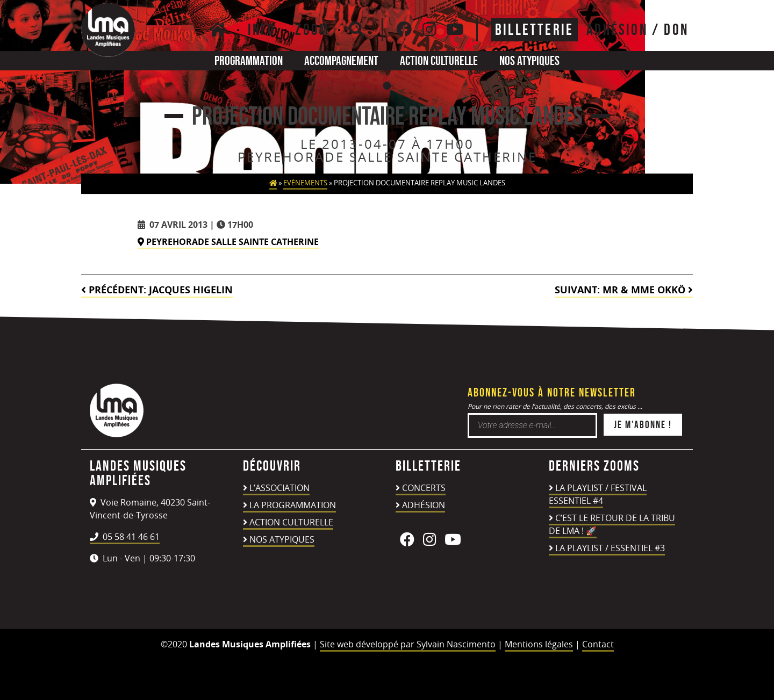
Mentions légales (539, 644)
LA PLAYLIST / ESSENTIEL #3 (610, 548)
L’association (279, 488)
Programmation (249, 60)
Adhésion (424, 505)
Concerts (424, 488)
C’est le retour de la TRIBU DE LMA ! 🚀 (612, 524)
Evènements (305, 183)
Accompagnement (341, 60)
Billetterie (534, 30)
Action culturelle (439, 60)
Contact (598, 644)
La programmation (293, 505)
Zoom (312, 30)
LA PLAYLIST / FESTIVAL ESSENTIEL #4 (598, 494)
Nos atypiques (529, 60)
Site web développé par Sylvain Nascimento (408, 644)
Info (262, 30)
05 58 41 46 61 (125, 537)
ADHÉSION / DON (637, 30)
